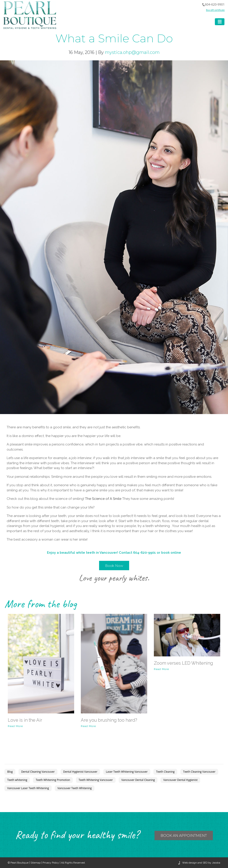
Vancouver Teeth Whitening (75, 788)
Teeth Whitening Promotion (53, 780)
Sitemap (36, 863)
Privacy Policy (51, 863)
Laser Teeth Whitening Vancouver (127, 772)
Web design (189, 863)
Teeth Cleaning (165, 772)
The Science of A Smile (103, 499)
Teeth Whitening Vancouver (96, 780)
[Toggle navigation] (220, 22)
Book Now (114, 566)
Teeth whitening (17, 780)
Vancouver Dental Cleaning (138, 780)
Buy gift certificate (215, 10)
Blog (10, 772)
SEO (205, 863)
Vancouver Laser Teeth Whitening (28, 788)
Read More (15, 726)
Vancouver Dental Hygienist (180, 780)
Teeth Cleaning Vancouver (199, 772)
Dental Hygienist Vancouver (80, 772)
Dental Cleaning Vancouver (38, 772)
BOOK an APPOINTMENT (184, 836)
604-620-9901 (213, 4)
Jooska (216, 863)
